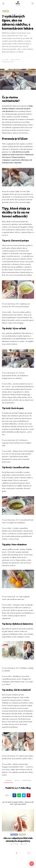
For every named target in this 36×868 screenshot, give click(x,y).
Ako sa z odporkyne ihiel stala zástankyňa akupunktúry (18, 840)
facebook (14, 795)
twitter (24, 795)
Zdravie (6, 11)
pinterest (29, 795)
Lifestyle (14, 834)
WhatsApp (19, 795)
